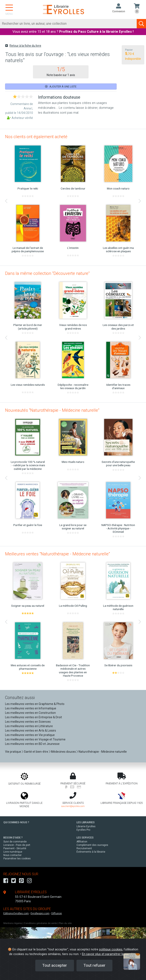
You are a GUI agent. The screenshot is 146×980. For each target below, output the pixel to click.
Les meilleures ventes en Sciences (28, 722)
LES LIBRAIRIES (86, 822)
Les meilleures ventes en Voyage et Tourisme (35, 739)
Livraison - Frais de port (17, 845)
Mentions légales (13, 923)
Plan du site (65, 923)
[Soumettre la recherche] (141, 24)
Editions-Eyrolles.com (16, 913)
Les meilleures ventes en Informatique (31, 708)
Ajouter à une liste (61, 87)
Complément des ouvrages (92, 845)
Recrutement (84, 848)
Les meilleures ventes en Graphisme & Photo (35, 704)
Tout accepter (55, 965)
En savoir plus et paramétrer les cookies (109, 954)
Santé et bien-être (36, 752)
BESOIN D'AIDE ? (13, 838)
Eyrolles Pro (83, 830)
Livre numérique (13, 852)
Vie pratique (13, 752)
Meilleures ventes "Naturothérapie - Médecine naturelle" (57, 554)
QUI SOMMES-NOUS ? (16, 822)
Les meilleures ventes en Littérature (29, 726)
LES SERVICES (85, 838)
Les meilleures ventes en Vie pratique (30, 735)
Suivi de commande (15, 842)
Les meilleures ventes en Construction (30, 713)
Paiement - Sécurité (15, 848)
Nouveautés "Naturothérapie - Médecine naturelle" (52, 410)
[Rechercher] (68, 24)
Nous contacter (12, 855)
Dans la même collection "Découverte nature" (47, 273)
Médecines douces (63, 752)
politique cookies (111, 949)
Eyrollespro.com (40, 913)
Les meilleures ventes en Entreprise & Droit (33, 717)
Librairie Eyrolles (86, 826)
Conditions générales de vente (40, 923)
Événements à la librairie (91, 852)
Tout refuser (94, 965)
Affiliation (82, 842)
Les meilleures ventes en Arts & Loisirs (31, 731)
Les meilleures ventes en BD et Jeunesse (32, 744)
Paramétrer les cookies (17, 859)
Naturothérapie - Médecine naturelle (103, 752)
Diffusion (57, 913)
